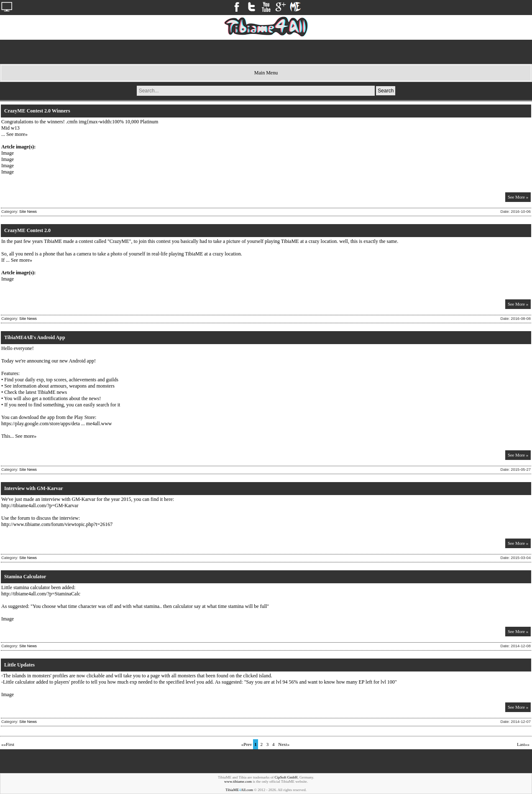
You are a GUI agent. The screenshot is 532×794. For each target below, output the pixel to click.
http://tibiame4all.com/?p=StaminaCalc (41, 594)
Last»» (523, 744)
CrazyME (119, 241)
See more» (17, 134)
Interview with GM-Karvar (34, 488)
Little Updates (19, 665)
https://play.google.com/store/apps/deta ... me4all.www (57, 424)
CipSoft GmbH (286, 777)
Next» (284, 744)
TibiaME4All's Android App (35, 337)
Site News (28, 212)
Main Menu (266, 73)
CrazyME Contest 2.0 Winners (37, 111)
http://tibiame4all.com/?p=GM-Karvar (40, 506)
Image (8, 153)
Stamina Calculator (25, 577)
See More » (518, 197)
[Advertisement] (266, 52)
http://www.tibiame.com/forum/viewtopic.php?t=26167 (57, 524)
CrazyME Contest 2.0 (27, 230)
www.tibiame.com (238, 781)
